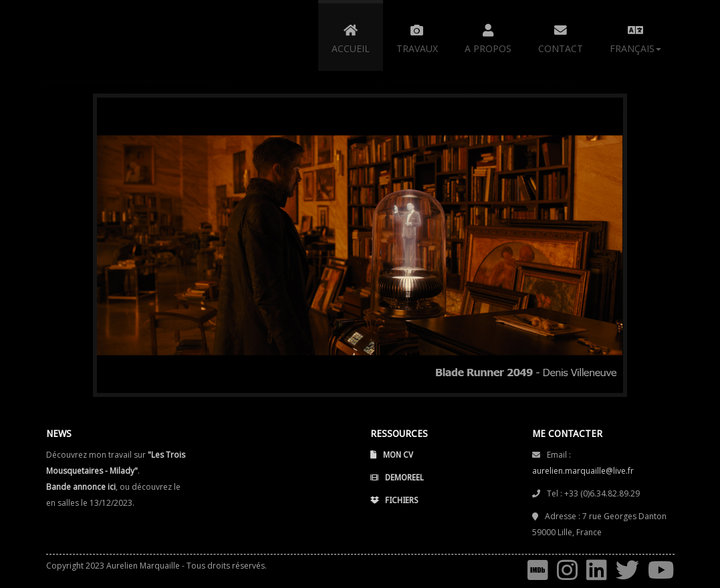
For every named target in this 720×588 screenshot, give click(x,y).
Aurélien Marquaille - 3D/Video (130, 40)
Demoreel (397, 478)
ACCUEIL (351, 37)
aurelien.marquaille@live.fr (583, 470)
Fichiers (394, 501)
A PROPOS (488, 37)
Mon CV (392, 456)
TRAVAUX (417, 37)
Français (635, 37)
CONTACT (561, 37)
